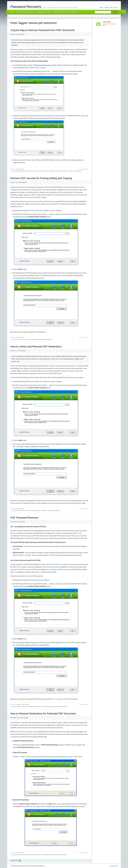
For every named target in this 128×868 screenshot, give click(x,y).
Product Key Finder (59, 12)
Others (18, 705)
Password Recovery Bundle (25, 12)
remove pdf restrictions (75, 171)
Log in (116, 7)
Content (107, 7)
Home (101, 7)
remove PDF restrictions (53, 564)
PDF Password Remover (24, 518)
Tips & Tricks (20, 169)
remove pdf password (61, 171)
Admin (23, 34)
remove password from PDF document (25, 171)
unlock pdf (44, 510)
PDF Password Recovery (42, 65)
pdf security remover (20, 339)
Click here (16, 745)
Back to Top (114, 866)
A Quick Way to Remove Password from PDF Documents (43, 30)
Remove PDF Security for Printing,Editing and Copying (41, 178)
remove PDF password (70, 699)
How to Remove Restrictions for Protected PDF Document (43, 714)
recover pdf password (34, 855)
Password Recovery (26, 7)
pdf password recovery (21, 510)
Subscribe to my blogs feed (110, 24)
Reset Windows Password (43, 12)
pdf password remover (34, 706)
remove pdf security (46, 339)
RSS (111, 7)
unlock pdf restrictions (54, 510)
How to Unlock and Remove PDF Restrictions (36, 347)
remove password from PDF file (46, 171)
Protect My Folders (73, 12)
